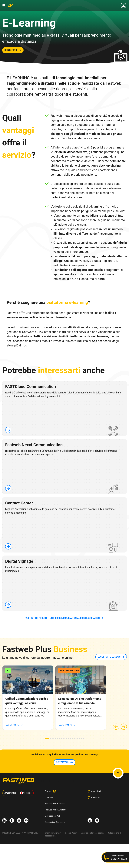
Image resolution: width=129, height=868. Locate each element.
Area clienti (96, 791)
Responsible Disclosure (55, 822)
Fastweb (48, 791)
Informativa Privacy (53, 833)
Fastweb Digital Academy (56, 810)
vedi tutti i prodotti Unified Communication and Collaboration (63, 618)
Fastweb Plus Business (55, 804)
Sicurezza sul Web (53, 816)
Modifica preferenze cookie (92, 833)
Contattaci (96, 797)
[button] (47, 739)
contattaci (11, 50)
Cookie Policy (71, 833)
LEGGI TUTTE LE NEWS (109, 657)
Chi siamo (49, 797)
